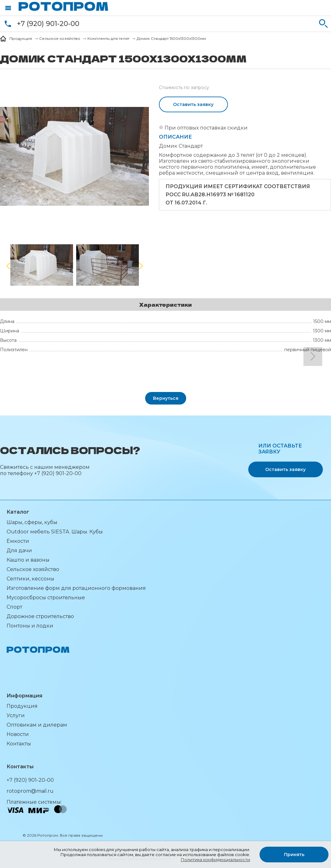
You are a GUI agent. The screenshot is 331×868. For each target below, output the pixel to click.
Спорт (14, 607)
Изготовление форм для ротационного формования (76, 588)
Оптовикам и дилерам (37, 725)
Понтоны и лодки (30, 626)
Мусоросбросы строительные (46, 598)
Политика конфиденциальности (215, 860)
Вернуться (166, 398)
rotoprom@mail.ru (30, 791)
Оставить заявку (193, 104)
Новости (18, 734)
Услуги (16, 715)
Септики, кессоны (30, 579)
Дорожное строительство (40, 616)
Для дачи (19, 550)
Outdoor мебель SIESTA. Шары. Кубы (55, 532)
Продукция (22, 706)
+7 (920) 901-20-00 (48, 24)
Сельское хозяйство (33, 569)
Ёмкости (18, 541)
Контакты (19, 744)
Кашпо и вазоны (28, 560)
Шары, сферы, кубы (32, 522)
